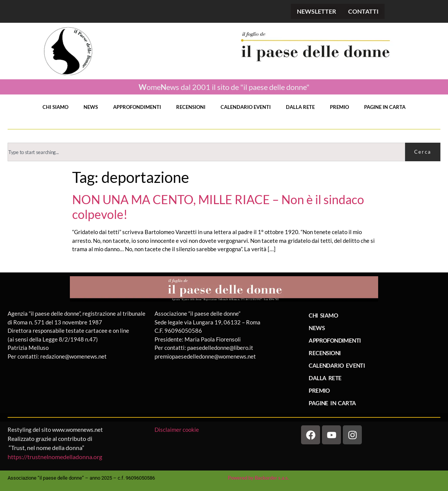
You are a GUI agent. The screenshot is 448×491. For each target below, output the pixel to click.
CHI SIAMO (55, 107)
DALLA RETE (300, 107)
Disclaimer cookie (177, 430)
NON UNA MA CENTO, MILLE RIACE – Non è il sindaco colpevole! (218, 207)
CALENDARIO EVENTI (246, 107)
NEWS (91, 107)
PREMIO (339, 107)
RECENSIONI (191, 107)
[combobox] (206, 152)
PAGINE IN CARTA (385, 107)
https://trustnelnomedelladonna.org (55, 457)
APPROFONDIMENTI (137, 107)
